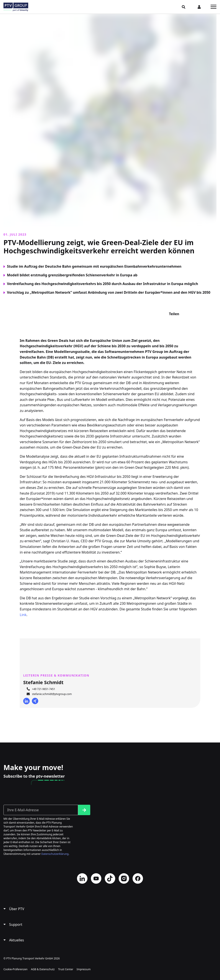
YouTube (96, 878)
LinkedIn (26, 701)
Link (23, 615)
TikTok (110, 878)
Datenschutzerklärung (55, 854)
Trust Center (66, 969)
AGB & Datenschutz (43, 969)
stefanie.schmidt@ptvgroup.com (52, 694)
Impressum (84, 969)
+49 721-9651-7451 (44, 689)
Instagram (124, 878)
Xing (35, 701)
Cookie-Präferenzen (16, 969)
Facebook (138, 878)
